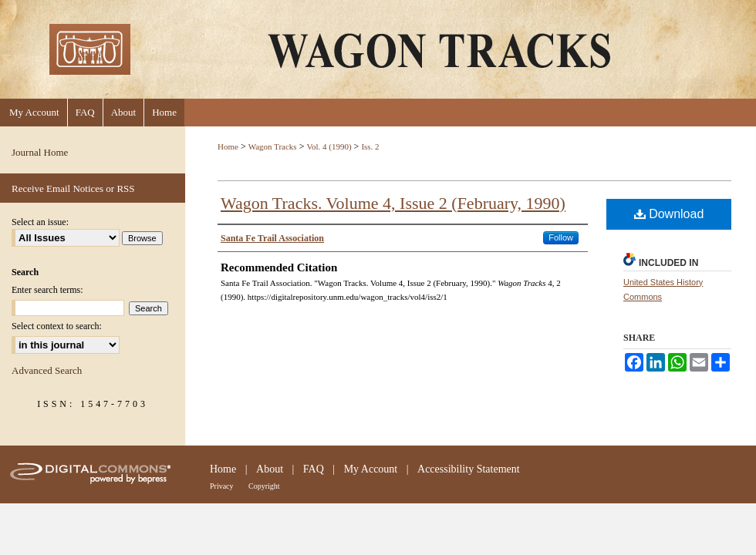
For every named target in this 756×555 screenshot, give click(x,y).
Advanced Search (47, 370)
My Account (371, 469)
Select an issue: (40, 222)
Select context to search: (57, 326)
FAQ (314, 469)
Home (228, 146)
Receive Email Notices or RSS (73, 188)
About (270, 469)
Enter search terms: (47, 290)
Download (669, 214)
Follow (561, 237)
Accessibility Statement (469, 469)
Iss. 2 (370, 146)
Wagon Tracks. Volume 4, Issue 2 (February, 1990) (393, 203)
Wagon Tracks (273, 146)
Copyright (264, 486)
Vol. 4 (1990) (329, 146)
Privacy (222, 486)
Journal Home (40, 152)
